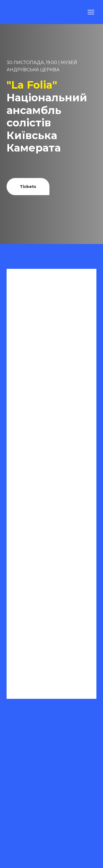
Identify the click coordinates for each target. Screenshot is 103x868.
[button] (28, 187)
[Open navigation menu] (91, 12)
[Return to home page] (20, 12)
